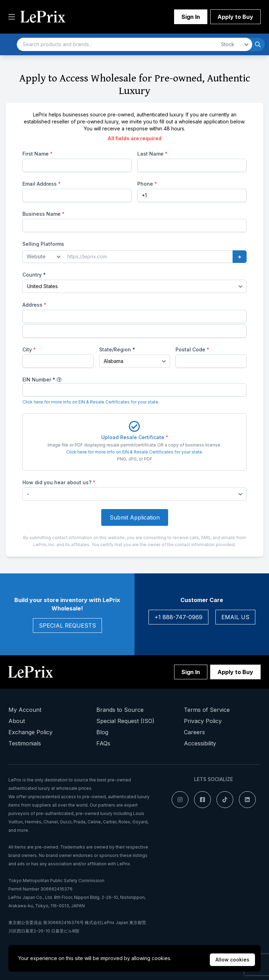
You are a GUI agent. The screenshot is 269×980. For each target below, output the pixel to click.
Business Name (43, 214)
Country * (34, 275)
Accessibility (200, 743)
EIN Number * (39, 380)
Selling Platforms (43, 244)
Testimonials (25, 743)
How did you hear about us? (59, 482)
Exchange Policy (30, 732)
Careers (194, 732)
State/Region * (117, 349)
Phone (147, 184)
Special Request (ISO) (125, 721)
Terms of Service (207, 710)
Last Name (152, 154)
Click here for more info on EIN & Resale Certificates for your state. (91, 402)
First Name (37, 154)
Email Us (235, 617)
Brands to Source (120, 710)
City (29, 349)
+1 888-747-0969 (178, 617)
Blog (102, 732)
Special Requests (67, 625)
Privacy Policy (203, 721)
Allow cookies (232, 960)
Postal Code (192, 349)
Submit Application (135, 517)
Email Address (42, 184)
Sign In (191, 17)
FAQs (103, 743)
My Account (25, 710)
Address (34, 305)
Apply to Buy (235, 17)
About (17, 721)
